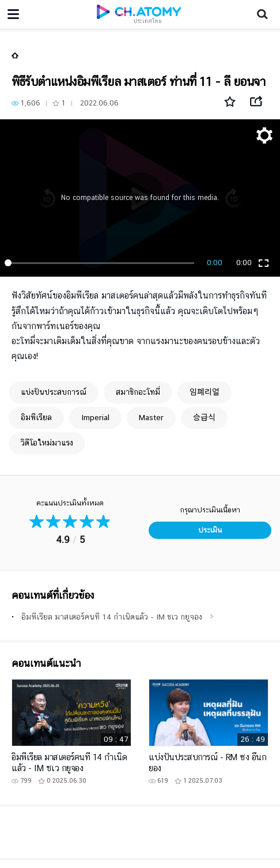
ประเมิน (210, 530)
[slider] (101, 263)
